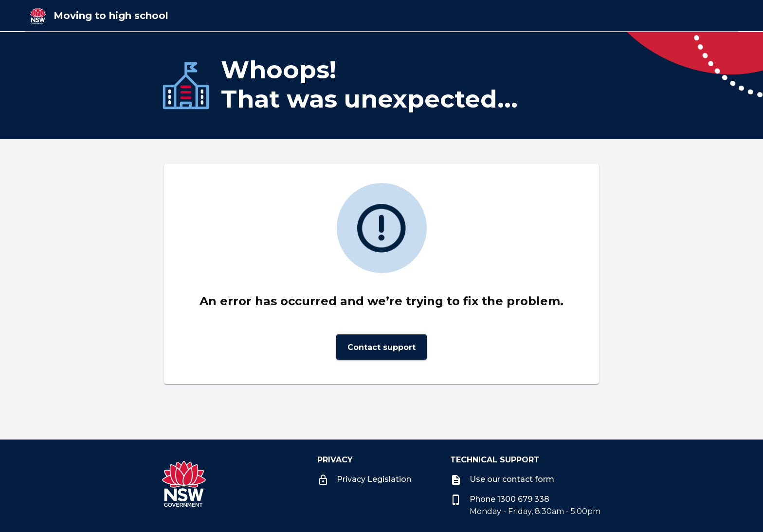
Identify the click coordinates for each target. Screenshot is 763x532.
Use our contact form (502, 479)
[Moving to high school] (203, 16)
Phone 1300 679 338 (500, 499)
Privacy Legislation (364, 479)
